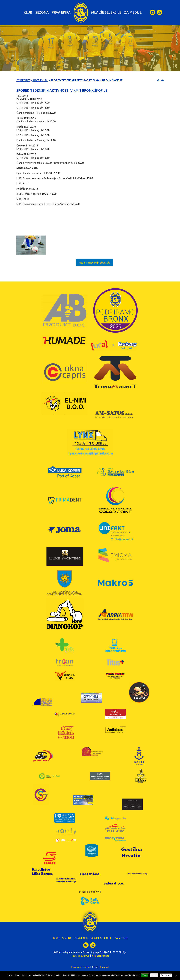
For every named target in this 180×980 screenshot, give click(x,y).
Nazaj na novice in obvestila (95, 263)
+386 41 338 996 (80, 956)
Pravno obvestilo (80, 967)
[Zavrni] (176, 976)
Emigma (105, 967)
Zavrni (154, 975)
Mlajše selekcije (106, 12)
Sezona (42, 12)
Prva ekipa (61, 12)
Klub (28, 12)
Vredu (145, 975)
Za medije (133, 12)
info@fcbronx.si (100, 956)
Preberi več (166, 975)
